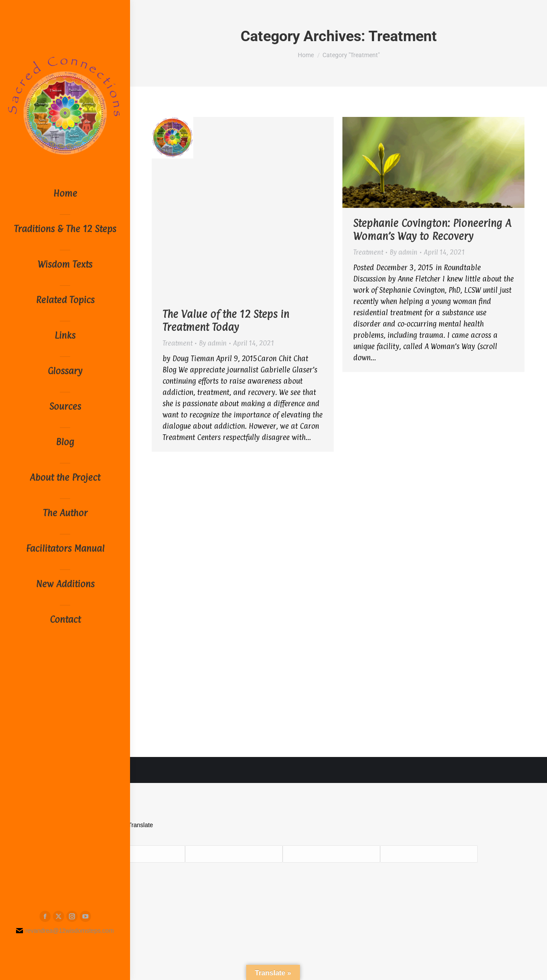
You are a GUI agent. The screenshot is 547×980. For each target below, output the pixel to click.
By (213, 343)
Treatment (177, 343)
